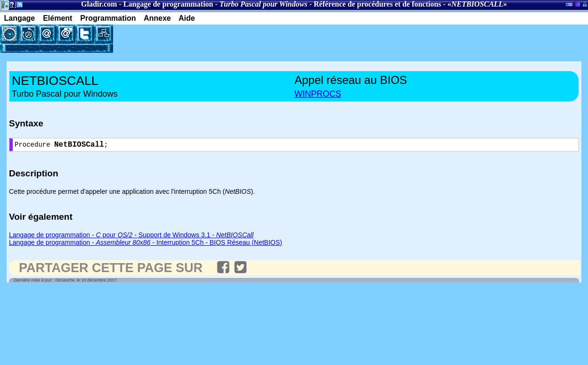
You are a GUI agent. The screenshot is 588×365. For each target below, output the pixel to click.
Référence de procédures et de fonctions (378, 4)
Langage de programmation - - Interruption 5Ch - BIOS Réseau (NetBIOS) (146, 244)
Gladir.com (99, 4)
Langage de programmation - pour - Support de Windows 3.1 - (131, 237)
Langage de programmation (168, 4)
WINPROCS (318, 94)
